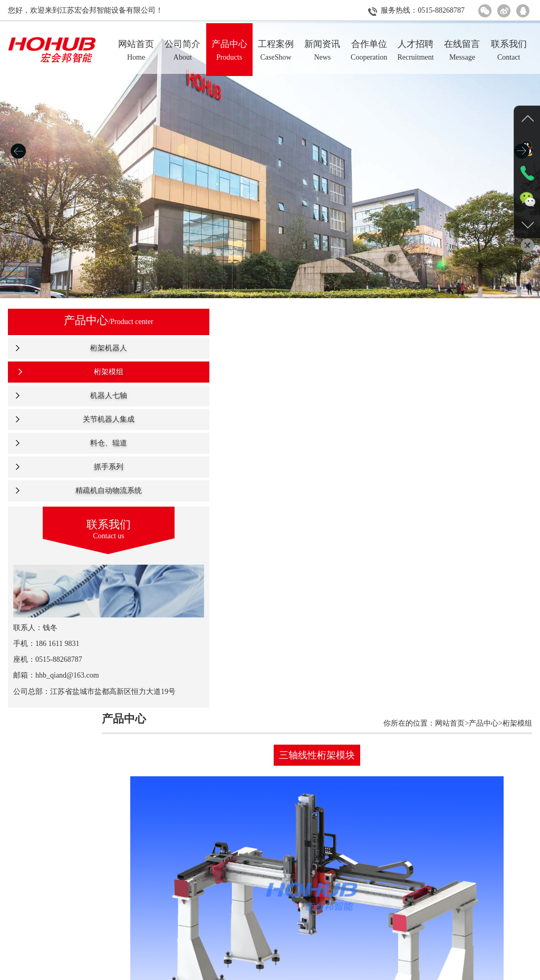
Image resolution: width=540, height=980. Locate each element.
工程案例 (232, 972)
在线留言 (384, 972)
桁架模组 (63, 372)
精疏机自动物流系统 (63, 491)
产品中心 (194, 972)
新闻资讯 (270, 972)
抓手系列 (63, 467)
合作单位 (308, 972)
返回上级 (330, 895)
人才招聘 (346, 972)
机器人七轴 (63, 396)
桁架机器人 (63, 348)
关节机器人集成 (63, 419)
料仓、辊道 (63, 443)
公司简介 (156, 972)
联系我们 (422, 972)
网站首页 (118, 972)
